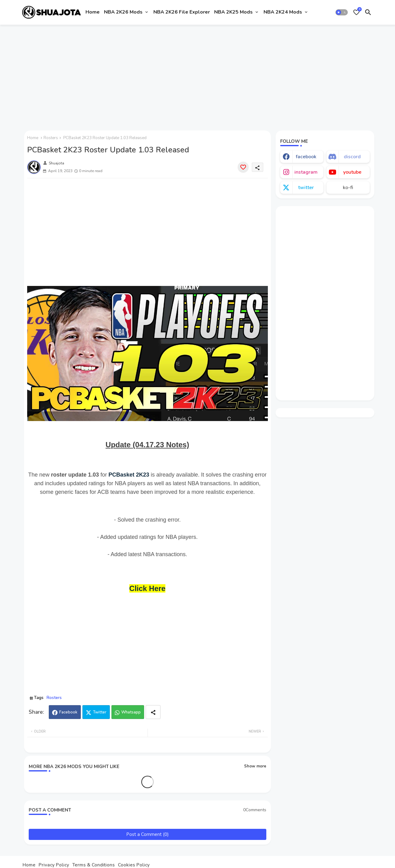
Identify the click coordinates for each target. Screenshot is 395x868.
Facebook (68, 712)
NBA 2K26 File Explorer (182, 12)
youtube (352, 172)
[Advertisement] (198, 75)
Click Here (147, 588)
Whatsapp (131, 712)
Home (93, 12)
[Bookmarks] (356, 12)
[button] (342, 12)
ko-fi (348, 188)
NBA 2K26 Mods (123, 12)
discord (352, 157)
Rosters (51, 138)
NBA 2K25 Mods (233, 12)
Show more (255, 766)
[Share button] (153, 712)
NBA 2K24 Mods (283, 12)
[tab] (93, 12)
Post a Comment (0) (148, 834)
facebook (306, 157)
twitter (306, 188)
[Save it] (243, 167)
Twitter (100, 712)
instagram (306, 172)
